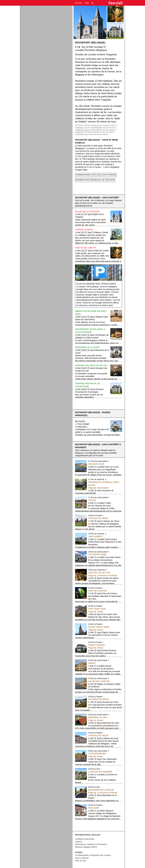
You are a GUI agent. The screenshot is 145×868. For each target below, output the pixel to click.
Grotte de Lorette (86, 248)
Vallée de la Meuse (99, 681)
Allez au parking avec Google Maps (96, 284)
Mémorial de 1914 (98, 717)
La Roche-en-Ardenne (100, 772)
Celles (92, 500)
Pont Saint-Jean (97, 609)
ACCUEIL (79, 3)
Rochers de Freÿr (98, 699)
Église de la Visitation (87, 212)
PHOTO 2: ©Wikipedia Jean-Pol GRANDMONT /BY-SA (96, 129)
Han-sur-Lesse (96, 464)
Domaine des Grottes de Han (91, 365)
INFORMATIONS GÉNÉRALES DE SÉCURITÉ (95, 180)
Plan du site (80, 861)
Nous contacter (82, 858)
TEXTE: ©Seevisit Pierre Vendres (97, 125)
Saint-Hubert (95, 536)
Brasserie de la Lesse (87, 347)
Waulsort (94, 808)
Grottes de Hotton (99, 573)
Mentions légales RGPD (86, 847)
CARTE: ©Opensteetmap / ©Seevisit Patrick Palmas (95, 133)
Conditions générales (85, 839)
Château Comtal (84, 230)
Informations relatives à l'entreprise (91, 844)
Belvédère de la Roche (101, 790)
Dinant (92, 663)
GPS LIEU (97, 175)
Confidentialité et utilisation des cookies (93, 855)
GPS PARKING (110, 175)
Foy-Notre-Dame (97, 554)
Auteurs (79, 842)
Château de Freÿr (98, 736)
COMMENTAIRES (83, 175)
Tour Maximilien (97, 754)
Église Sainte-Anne (99, 627)
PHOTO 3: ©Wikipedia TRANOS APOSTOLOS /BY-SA (96, 131)
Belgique (80, 421)
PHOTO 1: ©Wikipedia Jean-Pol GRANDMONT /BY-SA (96, 127)
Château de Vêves (98, 518)
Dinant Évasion (97, 645)
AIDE (87, 3)
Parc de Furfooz (98, 591)
